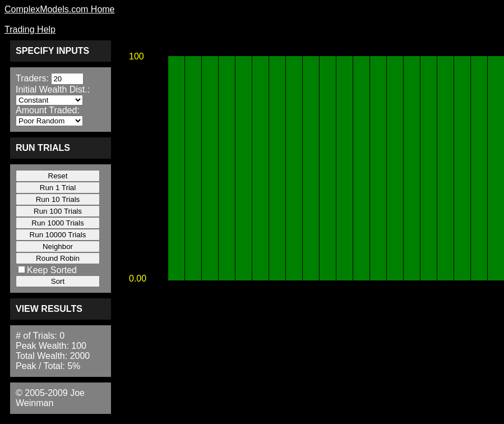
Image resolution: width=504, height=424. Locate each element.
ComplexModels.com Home (60, 9)
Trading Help (30, 29)
